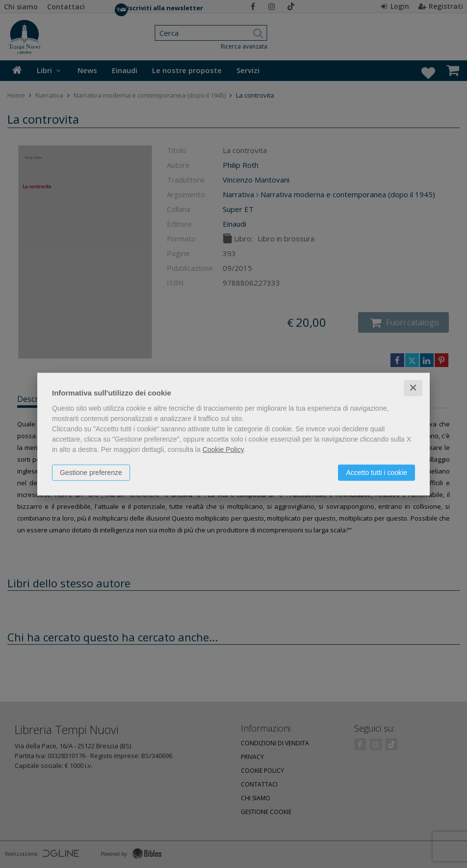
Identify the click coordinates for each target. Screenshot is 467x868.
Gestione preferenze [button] (91, 473)
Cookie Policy (223, 449)
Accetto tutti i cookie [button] (376, 473)
